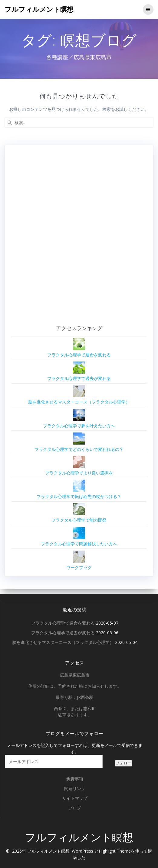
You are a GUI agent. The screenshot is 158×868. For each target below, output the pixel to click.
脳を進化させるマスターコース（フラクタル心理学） (79, 402)
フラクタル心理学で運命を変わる (79, 355)
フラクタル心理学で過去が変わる (79, 378)
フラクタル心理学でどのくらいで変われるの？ (79, 449)
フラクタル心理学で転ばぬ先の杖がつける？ (79, 496)
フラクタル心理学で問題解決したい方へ (79, 544)
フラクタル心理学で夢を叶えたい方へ (79, 426)
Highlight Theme (115, 851)
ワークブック (79, 567)
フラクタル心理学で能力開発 (79, 520)
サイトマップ (75, 798)
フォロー (123, 763)
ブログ (75, 808)
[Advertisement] (73, 237)
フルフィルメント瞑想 (39, 9)
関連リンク (75, 788)
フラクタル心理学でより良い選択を (79, 473)
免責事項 (75, 779)
